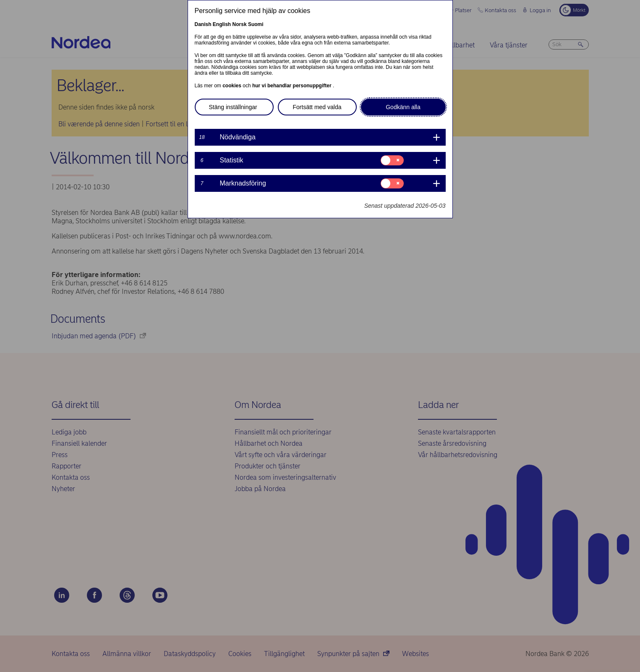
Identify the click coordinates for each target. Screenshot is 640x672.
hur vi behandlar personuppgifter (293, 86)
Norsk (240, 24)
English (222, 24)
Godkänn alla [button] (403, 107)
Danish (203, 24)
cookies (232, 86)
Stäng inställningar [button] (233, 107)
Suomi (256, 24)
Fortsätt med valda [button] (317, 107)
